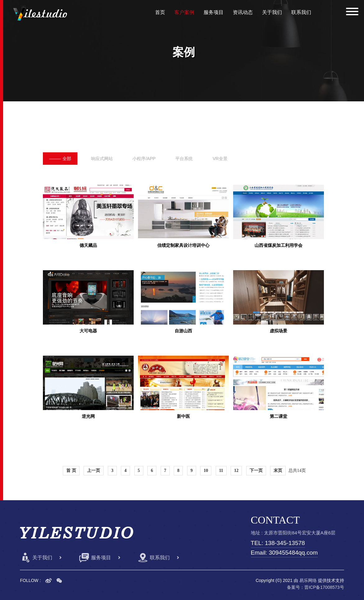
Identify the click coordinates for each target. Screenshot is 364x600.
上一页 (94, 471)
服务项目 (214, 12)
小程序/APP (144, 159)
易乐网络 (308, 580)
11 (221, 471)
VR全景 (220, 159)
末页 (278, 471)
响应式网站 (102, 159)
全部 (60, 159)
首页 (160, 12)
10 (206, 471)
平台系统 (184, 159)
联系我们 (301, 12)
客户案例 (184, 12)
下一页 (256, 471)
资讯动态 (243, 12)
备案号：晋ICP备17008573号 (316, 587)
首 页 (71, 471)
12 (236, 471)
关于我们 (272, 12)
